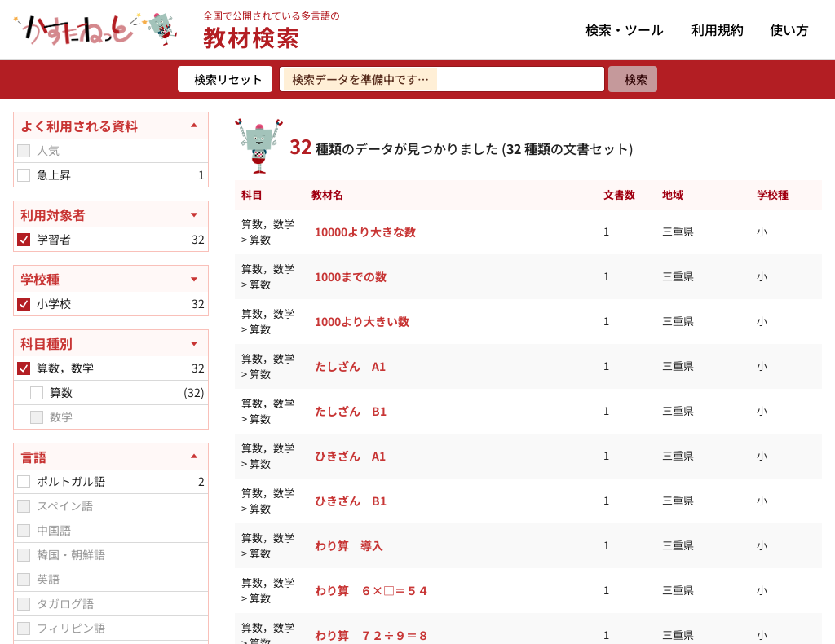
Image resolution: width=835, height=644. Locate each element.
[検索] (633, 79)
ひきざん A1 (350, 456)
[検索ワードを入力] (442, 79)
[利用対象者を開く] (111, 214)
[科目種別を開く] (111, 343)
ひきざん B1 (351, 501)
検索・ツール (625, 29)
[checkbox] (24, 151)
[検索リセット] (225, 79)
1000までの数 (351, 276)
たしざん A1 (350, 366)
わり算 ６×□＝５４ (372, 590)
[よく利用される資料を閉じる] (111, 126)
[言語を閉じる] (111, 457)
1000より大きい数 (362, 321)
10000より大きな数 (365, 232)
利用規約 (718, 29)
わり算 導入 (349, 545)
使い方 (789, 29)
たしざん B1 (351, 411)
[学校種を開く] (111, 279)
